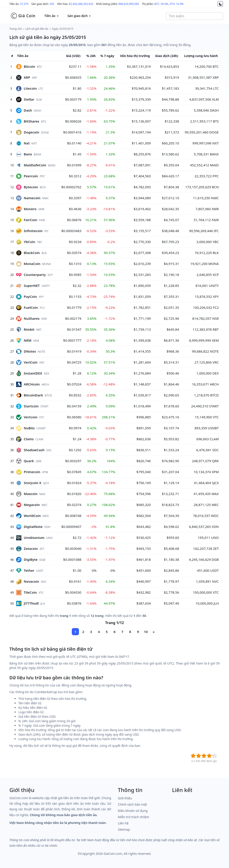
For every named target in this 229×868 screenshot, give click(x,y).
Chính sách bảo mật (132, 804)
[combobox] (194, 16)
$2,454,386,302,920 (81, 4)
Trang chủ (16, 29)
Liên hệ (123, 823)
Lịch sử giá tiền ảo (37, 29)
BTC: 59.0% (161, 4)
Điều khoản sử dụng (133, 811)
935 (52, 4)
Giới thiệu (125, 798)
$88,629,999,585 (129, 4)
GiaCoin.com (113, 854)
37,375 (24, 4)
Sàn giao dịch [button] (79, 16)
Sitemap (124, 829)
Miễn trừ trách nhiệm (134, 817)
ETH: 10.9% (176, 4)
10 (146, 632)
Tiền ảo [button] (51, 16)
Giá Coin (23, 16)
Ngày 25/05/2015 (63, 29)
